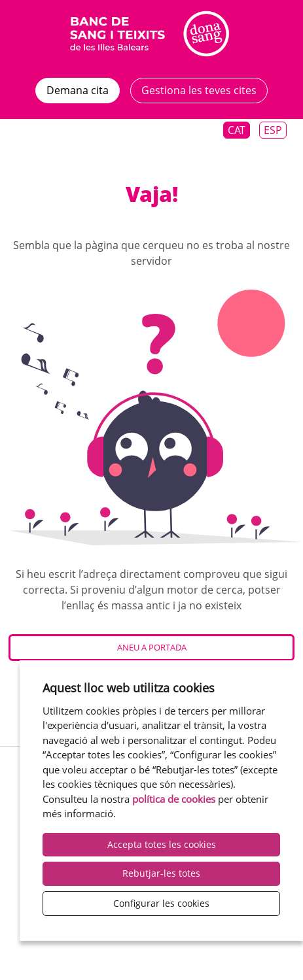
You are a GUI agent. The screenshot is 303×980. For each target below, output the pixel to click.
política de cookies (174, 799)
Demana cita (78, 90)
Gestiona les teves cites (199, 90)
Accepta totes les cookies (162, 844)
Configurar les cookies (161, 903)
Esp (273, 130)
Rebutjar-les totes (161, 873)
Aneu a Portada (152, 647)
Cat (237, 130)
